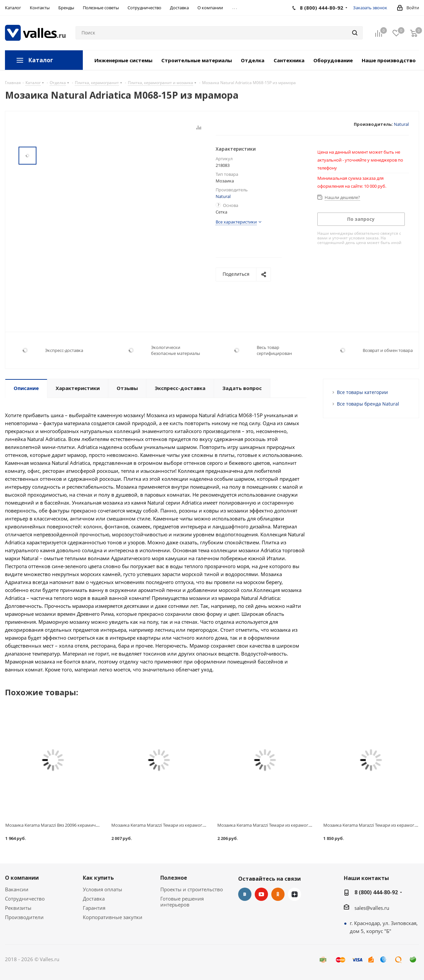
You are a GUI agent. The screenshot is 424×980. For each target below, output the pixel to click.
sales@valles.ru (372, 908)
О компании (22, 878)
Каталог (41, 60)
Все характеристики (236, 222)
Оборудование (333, 60)
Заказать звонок (370, 8)
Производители (24, 917)
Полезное (174, 878)
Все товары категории (362, 392)
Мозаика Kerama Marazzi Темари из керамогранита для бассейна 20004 (290, 825)
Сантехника (289, 60)
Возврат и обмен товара (388, 350)
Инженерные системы (123, 60)
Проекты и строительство (192, 889)
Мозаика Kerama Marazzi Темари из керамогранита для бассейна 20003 (184, 825)
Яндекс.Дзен (294, 894)
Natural (401, 124)
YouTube (261, 894)
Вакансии (17, 889)
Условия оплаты (103, 889)
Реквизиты (18, 908)
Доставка (94, 899)
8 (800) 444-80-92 (376, 892)
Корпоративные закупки (113, 917)
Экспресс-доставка (64, 350)
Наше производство (389, 60)
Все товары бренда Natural (368, 404)
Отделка (253, 60)
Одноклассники (278, 894)
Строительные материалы (197, 60)
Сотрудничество (25, 899)
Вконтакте (245, 894)
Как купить (98, 878)
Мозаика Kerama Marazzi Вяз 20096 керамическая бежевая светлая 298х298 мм (86, 825)
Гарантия (94, 908)
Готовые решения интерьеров (182, 902)
